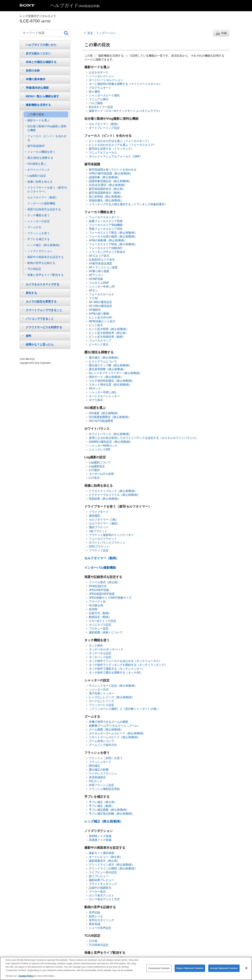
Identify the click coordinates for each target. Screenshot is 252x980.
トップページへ (106, 33)
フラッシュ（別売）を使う (106, 758)
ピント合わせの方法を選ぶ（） (120, 141)
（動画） (104, 124)
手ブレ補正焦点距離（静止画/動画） (112, 814)
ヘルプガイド (75, 5)
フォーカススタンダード (104, 217)
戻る (90, 33)
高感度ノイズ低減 (100, 840)
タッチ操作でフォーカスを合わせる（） (125, 661)
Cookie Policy (26, 979)
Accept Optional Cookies (224, 971)
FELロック (96, 781)
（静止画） (107, 189)
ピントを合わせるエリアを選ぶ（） (122, 145)
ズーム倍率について (101, 741)
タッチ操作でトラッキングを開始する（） (128, 665)
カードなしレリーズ (101, 701)
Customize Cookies (159, 971)
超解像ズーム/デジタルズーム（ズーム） (114, 726)
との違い (124, 709)
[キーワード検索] (45, 33)
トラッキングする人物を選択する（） (128, 204)
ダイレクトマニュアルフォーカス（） (116, 156)
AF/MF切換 (96, 279)
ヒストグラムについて (103, 361)
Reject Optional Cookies (190, 971)
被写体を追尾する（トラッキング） (111, 149)
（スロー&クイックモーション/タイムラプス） (125, 111)
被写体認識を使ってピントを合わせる (113, 170)
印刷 (224, 33)
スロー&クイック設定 (102, 621)
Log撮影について (100, 462)
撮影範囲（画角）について (106, 632)
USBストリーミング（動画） (107, 958)
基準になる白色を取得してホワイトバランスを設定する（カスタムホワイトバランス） (143, 438)
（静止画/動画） (111, 173)
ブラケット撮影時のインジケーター (111, 535)
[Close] (246, 971)
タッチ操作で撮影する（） (117, 669)
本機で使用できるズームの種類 (108, 722)
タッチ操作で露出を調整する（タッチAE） (116, 673)
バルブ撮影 (96, 103)
